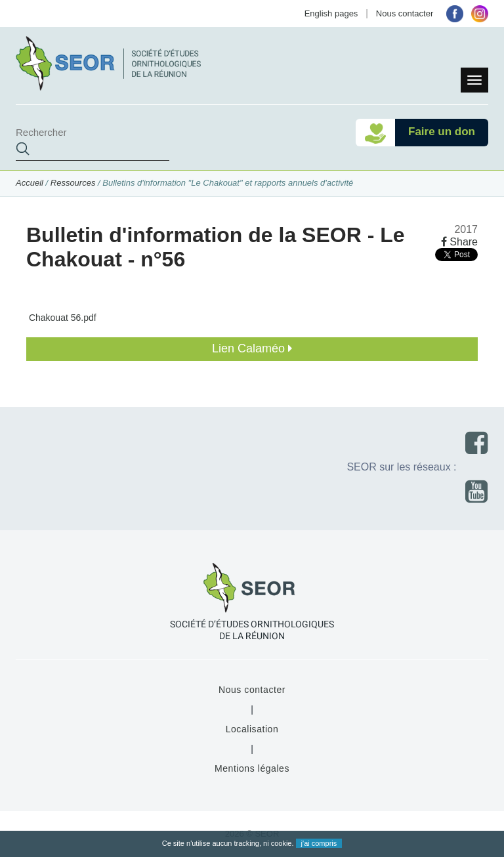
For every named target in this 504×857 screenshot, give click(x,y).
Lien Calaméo (252, 348)
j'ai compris (319, 843)
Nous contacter (405, 13)
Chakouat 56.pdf (61, 318)
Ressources (73, 183)
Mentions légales (252, 768)
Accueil (30, 183)
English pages (331, 13)
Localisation (252, 729)
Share (459, 242)
